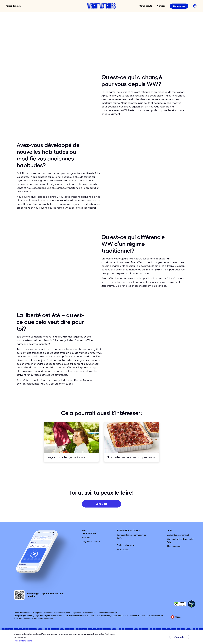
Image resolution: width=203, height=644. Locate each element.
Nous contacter (174, 546)
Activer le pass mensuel (178, 535)
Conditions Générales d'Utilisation (57, 613)
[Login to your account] (195, 6)
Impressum (77, 613)
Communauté (146, 6)
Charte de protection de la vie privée (28, 613)
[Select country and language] (183, 617)
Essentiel (86, 538)
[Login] (179, 6)
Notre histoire (123, 550)
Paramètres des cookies (108, 613)
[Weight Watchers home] (101, 6)
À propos (161, 6)
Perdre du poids (13, 6)
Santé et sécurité (90, 613)
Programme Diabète (91, 542)
